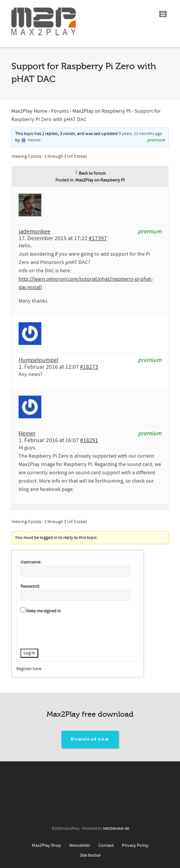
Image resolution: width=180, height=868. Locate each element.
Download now (90, 739)
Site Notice (90, 855)
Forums (60, 111)
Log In (29, 653)
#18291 (89, 440)
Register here (29, 669)
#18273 (89, 367)
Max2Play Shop (46, 845)
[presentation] (78, 630)
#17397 (98, 238)
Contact (106, 845)
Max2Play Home (29, 111)
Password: (30, 586)
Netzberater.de (116, 829)
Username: (31, 562)
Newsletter (80, 845)
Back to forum (90, 173)
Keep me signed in (44, 611)
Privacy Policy (135, 845)
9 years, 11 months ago (140, 134)
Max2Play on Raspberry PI (102, 111)
